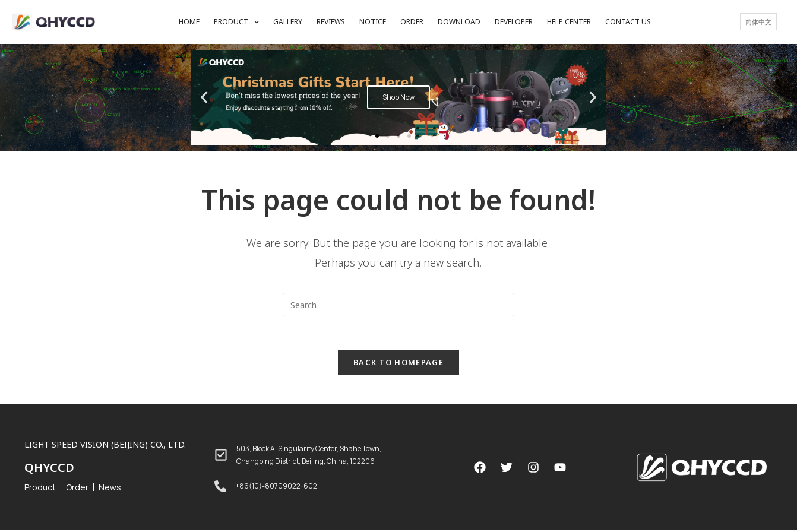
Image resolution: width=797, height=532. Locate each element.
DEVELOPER (514, 22)
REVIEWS (331, 22)
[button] (377, 136)
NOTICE (373, 22)
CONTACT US (628, 22)
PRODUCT (236, 22)
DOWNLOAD (459, 22)
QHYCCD (49, 469)
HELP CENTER (569, 22)
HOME (189, 22)
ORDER (412, 22)
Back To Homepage (398, 364)
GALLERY (288, 22)
